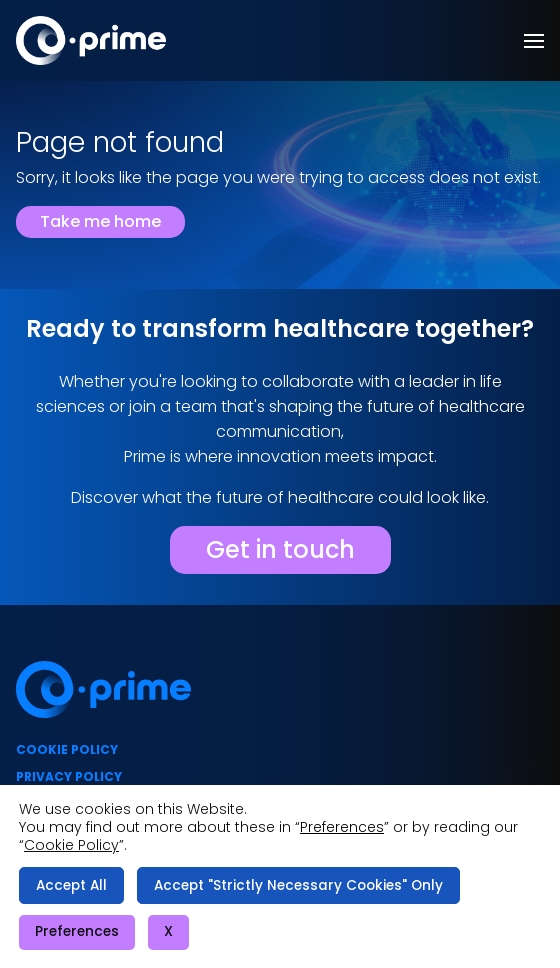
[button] (534, 41)
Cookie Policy (71, 845)
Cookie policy (67, 749)
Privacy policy (69, 776)
